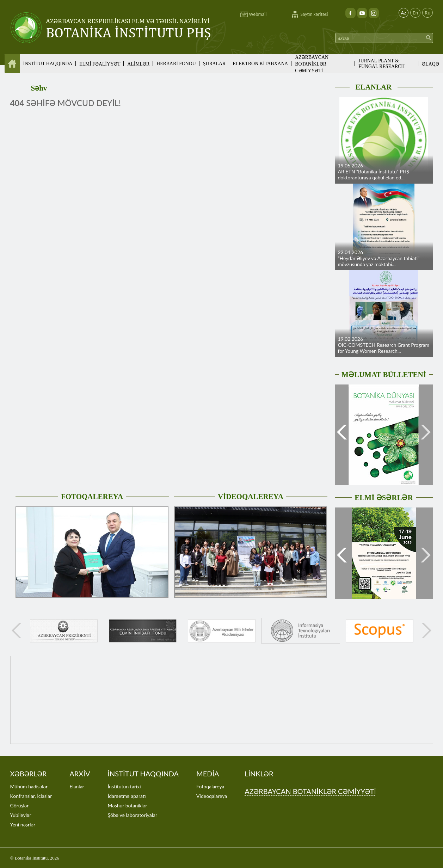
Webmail (258, 14)
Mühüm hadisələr (29, 786)
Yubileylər (21, 815)
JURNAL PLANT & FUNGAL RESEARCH (382, 64)
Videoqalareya (212, 796)
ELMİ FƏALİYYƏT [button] (100, 64)
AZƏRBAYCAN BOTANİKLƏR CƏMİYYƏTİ (312, 64)
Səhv (39, 88)
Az (404, 13)
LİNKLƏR (259, 774)
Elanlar (77, 786)
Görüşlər (20, 805)
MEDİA (208, 774)
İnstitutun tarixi (124, 786)
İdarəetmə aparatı (127, 796)
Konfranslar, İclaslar (31, 796)
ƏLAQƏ (430, 64)
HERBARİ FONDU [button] (176, 64)
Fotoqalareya (210, 786)
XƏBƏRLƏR (29, 774)
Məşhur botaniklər (127, 805)
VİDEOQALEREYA (251, 497)
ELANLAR (374, 87)
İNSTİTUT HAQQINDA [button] (48, 64)
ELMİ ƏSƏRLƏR (384, 498)
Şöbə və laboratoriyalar (132, 815)
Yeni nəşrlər (23, 824)
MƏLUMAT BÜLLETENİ (384, 375)
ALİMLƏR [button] (138, 64)
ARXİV (80, 774)
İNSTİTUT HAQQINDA (143, 774)
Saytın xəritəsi (314, 14)
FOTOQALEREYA (92, 497)
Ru (427, 13)
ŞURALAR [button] (214, 64)
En (415, 13)
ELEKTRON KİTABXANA (260, 64)
